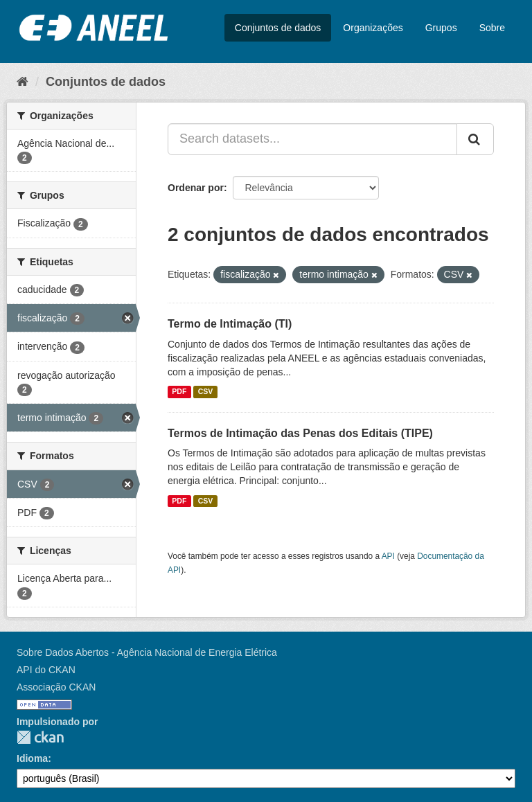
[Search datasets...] (312, 139)
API (388, 556)
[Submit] (475, 139)
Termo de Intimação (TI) (230, 324)
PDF (179, 392)
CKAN (40, 737)
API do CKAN (46, 670)
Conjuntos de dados (278, 28)
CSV (206, 392)
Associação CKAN (56, 687)
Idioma (32, 758)
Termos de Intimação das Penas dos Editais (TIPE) (300, 433)
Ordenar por (196, 188)
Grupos (441, 28)
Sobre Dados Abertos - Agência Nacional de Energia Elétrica (147, 652)
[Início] (23, 82)
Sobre (492, 28)
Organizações (373, 28)
